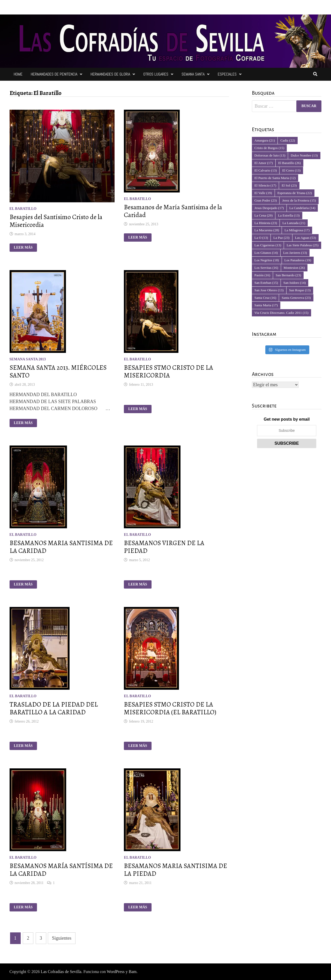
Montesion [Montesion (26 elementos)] (294, 268)
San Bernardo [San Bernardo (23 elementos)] (288, 275)
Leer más (25, 248)
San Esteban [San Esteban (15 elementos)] (266, 283)
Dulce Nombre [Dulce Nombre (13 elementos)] (304, 155)
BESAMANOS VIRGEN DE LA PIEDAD (164, 547)
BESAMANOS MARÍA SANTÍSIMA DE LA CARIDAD (61, 870)
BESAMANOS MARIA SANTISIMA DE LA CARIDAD (61, 547)
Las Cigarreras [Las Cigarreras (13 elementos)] (268, 245)
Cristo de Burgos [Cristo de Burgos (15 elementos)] (269, 148)
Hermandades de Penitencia (54, 74)
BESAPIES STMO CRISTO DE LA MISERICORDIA (168, 372)
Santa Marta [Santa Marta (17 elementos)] (266, 305)
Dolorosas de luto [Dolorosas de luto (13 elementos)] (270, 155)
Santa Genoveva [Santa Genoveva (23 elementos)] (296, 298)
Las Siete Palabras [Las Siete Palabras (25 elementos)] (302, 245)
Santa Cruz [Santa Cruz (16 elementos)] (265, 298)
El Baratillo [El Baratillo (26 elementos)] (289, 163)
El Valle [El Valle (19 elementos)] (263, 193)
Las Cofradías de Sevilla (61, 972)
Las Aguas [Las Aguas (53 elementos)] (306, 238)
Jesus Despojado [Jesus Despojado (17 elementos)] (269, 208)
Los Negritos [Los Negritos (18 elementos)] (267, 260)
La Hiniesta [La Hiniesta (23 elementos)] (266, 223)
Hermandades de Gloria (110, 74)
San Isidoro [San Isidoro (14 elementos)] (295, 283)
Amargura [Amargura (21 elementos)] (265, 140)
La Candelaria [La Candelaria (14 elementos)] (302, 208)
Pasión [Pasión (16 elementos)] (262, 275)
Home (18, 74)
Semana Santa (193, 74)
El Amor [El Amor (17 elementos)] (264, 163)
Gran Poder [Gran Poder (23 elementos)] (266, 200)
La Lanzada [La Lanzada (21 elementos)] (294, 223)
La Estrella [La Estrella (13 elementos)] (289, 215)
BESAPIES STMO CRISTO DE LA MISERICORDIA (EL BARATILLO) (170, 708)
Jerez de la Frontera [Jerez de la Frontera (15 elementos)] (299, 200)
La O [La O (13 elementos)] (261, 238)
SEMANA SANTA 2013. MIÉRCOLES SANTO (58, 372)
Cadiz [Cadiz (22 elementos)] (288, 140)
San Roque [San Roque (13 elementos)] (300, 290)
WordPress (116, 972)
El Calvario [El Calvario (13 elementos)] (266, 170)
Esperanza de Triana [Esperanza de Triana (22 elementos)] (295, 193)
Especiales (227, 74)
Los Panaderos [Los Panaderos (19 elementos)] (298, 260)
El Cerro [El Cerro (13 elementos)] (291, 170)
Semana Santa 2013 (28, 359)
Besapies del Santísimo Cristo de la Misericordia (56, 221)
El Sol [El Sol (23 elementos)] (289, 185)
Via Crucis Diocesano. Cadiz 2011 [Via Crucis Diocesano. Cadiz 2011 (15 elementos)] (281, 313)
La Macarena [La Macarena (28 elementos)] (267, 230)
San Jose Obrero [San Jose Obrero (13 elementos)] (269, 290)
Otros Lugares (156, 74)
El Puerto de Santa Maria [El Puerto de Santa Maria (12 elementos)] (275, 178)
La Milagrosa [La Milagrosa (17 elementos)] (297, 230)
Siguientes (62, 938)
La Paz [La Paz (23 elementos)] (281, 238)
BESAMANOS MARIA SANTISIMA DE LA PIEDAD (175, 870)
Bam (133, 972)
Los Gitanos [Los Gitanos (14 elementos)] (266, 253)
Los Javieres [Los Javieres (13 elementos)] (295, 253)
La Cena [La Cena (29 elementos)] (264, 215)
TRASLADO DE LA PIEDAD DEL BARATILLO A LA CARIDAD (54, 708)
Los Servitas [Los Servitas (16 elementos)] (266, 268)
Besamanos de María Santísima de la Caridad (173, 211)
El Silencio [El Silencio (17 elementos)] (265, 185)
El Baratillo (23, 209)
